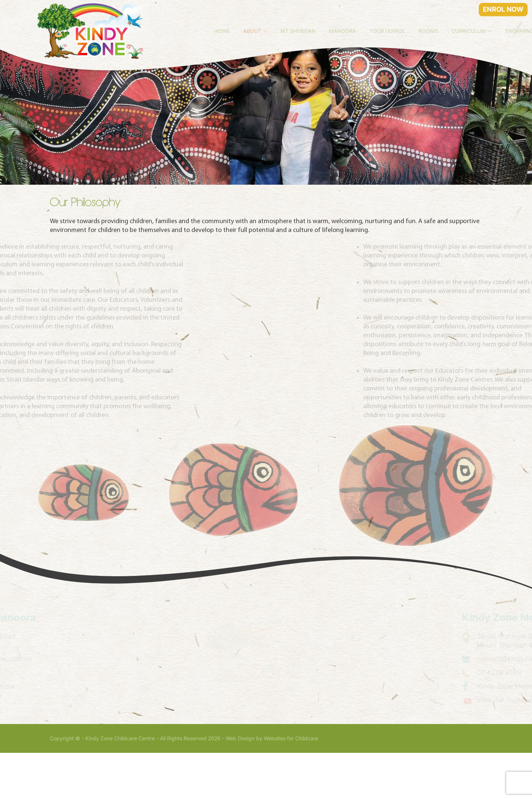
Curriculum (490, 31)
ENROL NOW (503, 9)
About (274, 31)
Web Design (240, 785)
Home (243, 31)
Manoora (364, 31)
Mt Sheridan (319, 31)
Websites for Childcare (291, 785)
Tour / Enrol (409, 31)
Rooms (450, 31)
